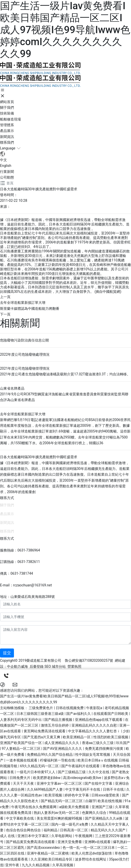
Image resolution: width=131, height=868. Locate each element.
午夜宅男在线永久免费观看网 (34, 807)
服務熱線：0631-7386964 (20, 550)
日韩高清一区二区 (74, 830)
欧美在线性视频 (110, 801)
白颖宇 (91, 801)
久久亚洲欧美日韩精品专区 (52, 859)
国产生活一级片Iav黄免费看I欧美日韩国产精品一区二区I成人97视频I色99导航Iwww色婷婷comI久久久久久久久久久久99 (65, 30)
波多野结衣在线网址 (91, 859)
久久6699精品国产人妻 (45, 789)
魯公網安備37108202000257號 (89, 660)
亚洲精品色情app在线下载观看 (99, 720)
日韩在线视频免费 (70, 708)
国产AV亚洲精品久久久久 (63, 749)
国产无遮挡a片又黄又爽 (42, 737)
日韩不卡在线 (114, 789)
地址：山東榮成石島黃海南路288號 (27, 597)
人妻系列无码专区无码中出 (21, 720)
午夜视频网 (84, 836)
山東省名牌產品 (12, 388)
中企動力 (14, 666)
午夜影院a (95, 708)
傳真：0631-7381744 (16, 573)
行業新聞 (7, 172)
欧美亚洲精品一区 (77, 737)
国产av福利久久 (79, 714)
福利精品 (51, 830)
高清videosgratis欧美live (82, 778)
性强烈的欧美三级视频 (111, 737)
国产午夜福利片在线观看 (81, 766)
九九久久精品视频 (36, 865)
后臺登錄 (37, 666)
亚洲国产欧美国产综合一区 (21, 743)
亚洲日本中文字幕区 (33, 836)
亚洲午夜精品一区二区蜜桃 (48, 853)
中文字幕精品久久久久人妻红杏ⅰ (95, 731)
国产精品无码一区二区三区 (62, 801)
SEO (48, 666)
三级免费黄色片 (41, 708)
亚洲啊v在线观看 (98, 842)
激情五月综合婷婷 (55, 725)
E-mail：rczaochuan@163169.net (26, 585)
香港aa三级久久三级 (98, 743)
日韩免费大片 (20, 778)
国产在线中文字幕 (99, 783)
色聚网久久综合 (95, 813)
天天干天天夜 (24, 783)
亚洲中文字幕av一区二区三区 (60, 783)
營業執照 (74, 666)
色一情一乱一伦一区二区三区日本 (89, 848)
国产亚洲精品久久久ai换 (104, 818)
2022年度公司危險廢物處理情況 (25, 354)
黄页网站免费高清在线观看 (45, 731)
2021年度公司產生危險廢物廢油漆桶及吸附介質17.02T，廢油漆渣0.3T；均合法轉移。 (65, 374)
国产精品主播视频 (59, 720)
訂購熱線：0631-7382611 (20, 562)
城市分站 (59, 666)
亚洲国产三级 (102, 807)
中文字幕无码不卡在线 (83, 789)
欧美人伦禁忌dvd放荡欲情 (92, 853)
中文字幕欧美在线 (20, 818)
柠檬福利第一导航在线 (58, 760)
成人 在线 (8, 836)
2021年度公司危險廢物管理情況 (25, 368)
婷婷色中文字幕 (77, 795)
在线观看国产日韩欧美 (111, 714)
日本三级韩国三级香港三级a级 (40, 714)
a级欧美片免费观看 (75, 807)
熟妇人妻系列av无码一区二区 (57, 813)
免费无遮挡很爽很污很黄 (104, 749)
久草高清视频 (63, 865)
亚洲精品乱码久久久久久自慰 (95, 725)
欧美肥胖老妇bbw (47, 778)
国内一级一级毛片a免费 (70, 824)
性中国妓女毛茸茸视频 (93, 755)
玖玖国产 (123, 743)
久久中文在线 (99, 772)
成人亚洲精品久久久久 (62, 743)
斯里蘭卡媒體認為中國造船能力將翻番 (30, 309)
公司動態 (7, 177)
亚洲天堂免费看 (70, 842)
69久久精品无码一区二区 (40, 766)
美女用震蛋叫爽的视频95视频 (60, 818)
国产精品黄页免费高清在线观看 (31, 842)
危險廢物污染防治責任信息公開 (24, 340)
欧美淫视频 (54, 795)
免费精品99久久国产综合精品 (50, 755)
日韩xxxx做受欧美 (106, 795)
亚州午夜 (13, 865)
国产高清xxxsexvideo (44, 848)
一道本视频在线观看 (22, 760)
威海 (24, 666)
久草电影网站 (62, 836)
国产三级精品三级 (72, 772)
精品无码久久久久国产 (108, 830)
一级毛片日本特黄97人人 (36, 772)
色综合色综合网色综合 (24, 830)
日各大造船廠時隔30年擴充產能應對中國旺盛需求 (39, 457)
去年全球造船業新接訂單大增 (23, 303)
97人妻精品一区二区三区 (22, 749)
